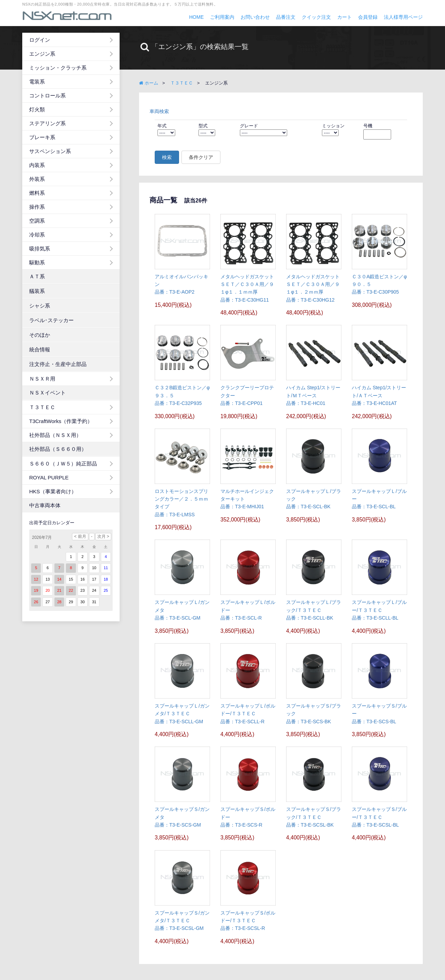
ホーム (149, 83)
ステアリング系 (47, 123)
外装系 (37, 179)
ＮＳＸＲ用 (42, 379)
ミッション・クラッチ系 (58, 68)
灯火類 (37, 109)
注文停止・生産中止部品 (58, 364)
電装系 (37, 82)
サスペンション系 (50, 151)
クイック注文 (316, 17)
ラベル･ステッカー (51, 320)
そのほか (40, 335)
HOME (196, 17)
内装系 (37, 165)
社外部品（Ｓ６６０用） (58, 449)
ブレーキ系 (42, 137)
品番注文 (286, 17)
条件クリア (201, 157)
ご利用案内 (222, 17)
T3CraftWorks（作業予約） (61, 421)
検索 (167, 157)
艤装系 (37, 291)
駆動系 (37, 262)
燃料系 (37, 193)
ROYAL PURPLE (49, 477)
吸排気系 (40, 249)
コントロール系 (47, 95)
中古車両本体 (45, 505)
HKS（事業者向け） (53, 491)
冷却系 (37, 235)
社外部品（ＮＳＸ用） (55, 435)
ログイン (40, 40)
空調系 (37, 221)
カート (345, 17)
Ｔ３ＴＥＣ (42, 407)
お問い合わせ (255, 17)
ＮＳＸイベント (47, 393)
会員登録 (368, 17)
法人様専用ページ (403, 17)
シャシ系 (40, 306)
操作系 (37, 207)
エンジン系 (42, 54)
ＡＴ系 (37, 276)
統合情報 (40, 349)
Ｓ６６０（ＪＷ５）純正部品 (63, 464)
